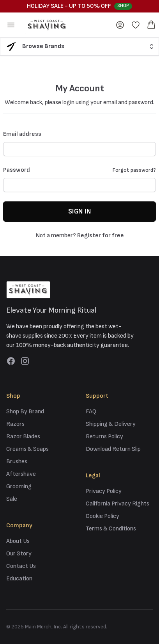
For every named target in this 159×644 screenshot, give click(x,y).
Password (17, 170)
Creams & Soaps (27, 449)
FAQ (91, 412)
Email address (22, 134)
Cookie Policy (102, 516)
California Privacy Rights (117, 504)
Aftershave (21, 474)
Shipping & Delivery (111, 424)
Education (19, 579)
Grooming (19, 487)
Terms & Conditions (111, 529)
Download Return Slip (113, 449)
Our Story (19, 554)
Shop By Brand (25, 412)
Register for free (101, 236)
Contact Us (21, 566)
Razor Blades (23, 437)
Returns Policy (104, 437)
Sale (12, 499)
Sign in (79, 211)
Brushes (17, 462)
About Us (18, 541)
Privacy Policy (104, 491)
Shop (123, 6)
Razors (15, 424)
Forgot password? (134, 170)
